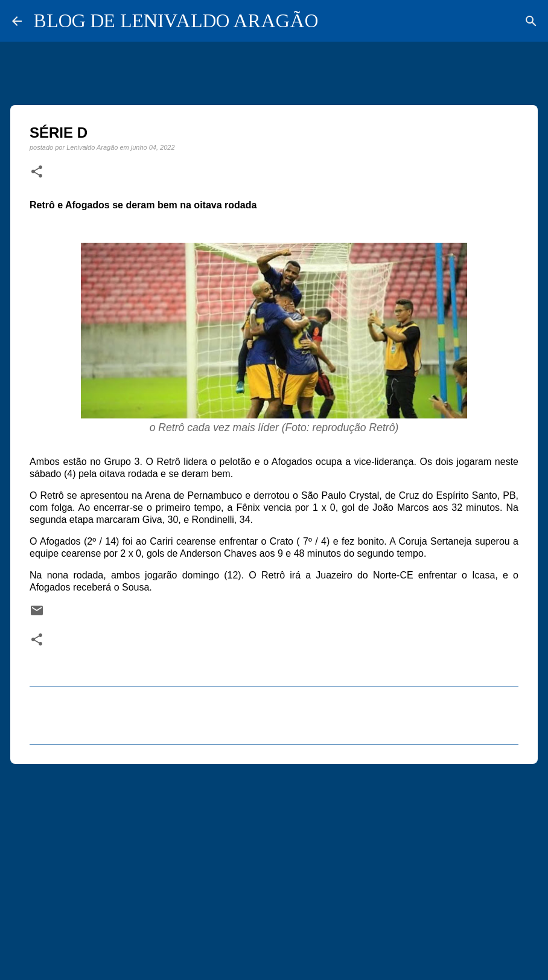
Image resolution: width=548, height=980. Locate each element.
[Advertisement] (274, 866)
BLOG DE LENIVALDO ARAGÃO (176, 21)
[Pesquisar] (531, 21)
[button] (37, 172)
